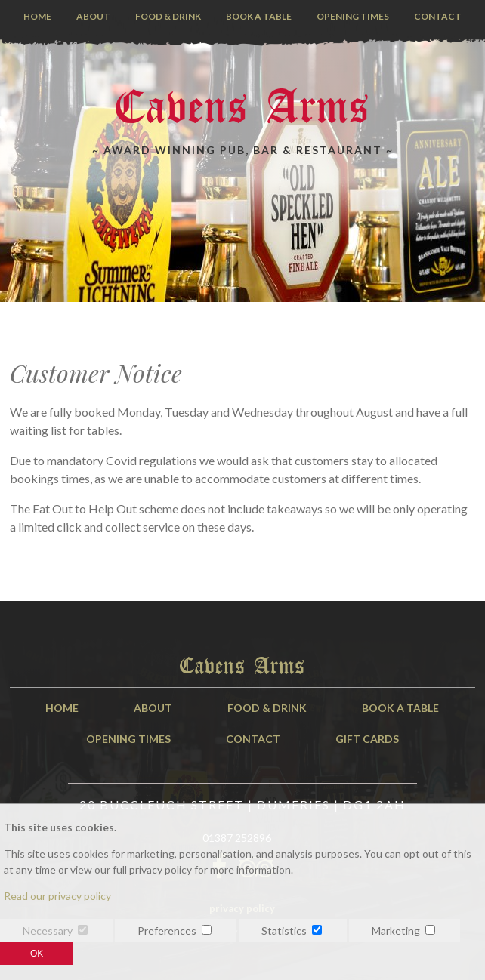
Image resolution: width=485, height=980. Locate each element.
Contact (438, 16)
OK (37, 954)
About (93, 16)
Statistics (284, 931)
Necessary (48, 931)
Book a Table (259, 16)
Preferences (167, 931)
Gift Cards (367, 739)
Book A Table (400, 708)
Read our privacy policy (57, 896)
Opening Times (353, 16)
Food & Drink (168, 16)
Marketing (396, 931)
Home (37, 16)
